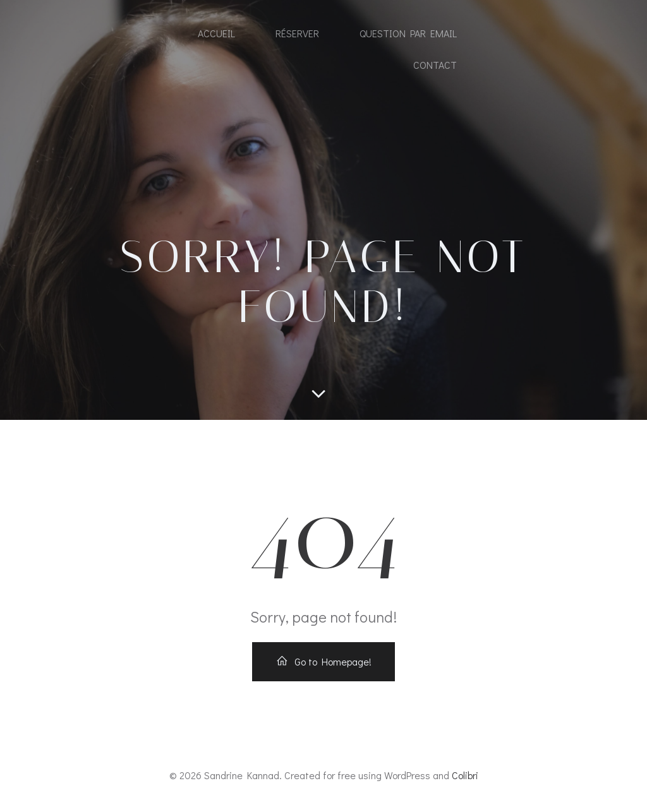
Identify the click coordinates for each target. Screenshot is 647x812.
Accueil (216, 33)
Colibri (465, 775)
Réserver (297, 33)
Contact (435, 65)
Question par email (408, 33)
